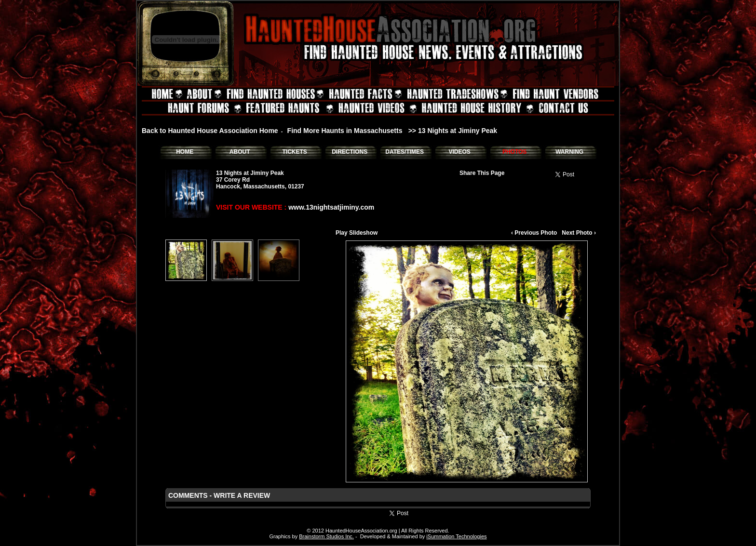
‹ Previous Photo (534, 233)
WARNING (569, 152)
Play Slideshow (357, 233)
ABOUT (240, 152)
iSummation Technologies (456, 536)
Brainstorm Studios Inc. (326, 536)
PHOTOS (514, 152)
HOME (185, 152)
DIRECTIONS (350, 152)
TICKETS (294, 152)
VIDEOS (459, 152)
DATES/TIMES (405, 152)
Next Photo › (579, 233)
